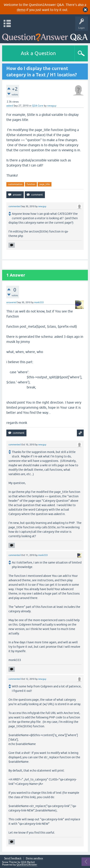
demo (21, 10)
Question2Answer (27, 865)
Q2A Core (38, 106)
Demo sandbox (34, 858)
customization (15, 184)
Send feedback (13, 858)
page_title (45, 184)
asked (10, 106)
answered (11, 302)
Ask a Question (38, 53)
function (31, 184)
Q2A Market (28, 862)
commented (15, 206)
